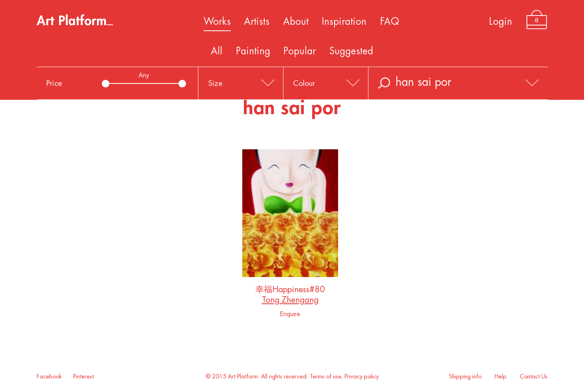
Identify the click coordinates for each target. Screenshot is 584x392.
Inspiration (344, 22)
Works (217, 22)
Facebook (49, 377)
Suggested (351, 51)
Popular (300, 51)
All (217, 51)
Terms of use (326, 377)
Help (501, 377)
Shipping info (465, 377)
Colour (304, 83)
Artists (257, 22)
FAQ (390, 22)
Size (215, 83)
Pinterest (83, 377)
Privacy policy (362, 377)
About (296, 22)
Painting (253, 51)
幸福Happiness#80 (290, 291)
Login (501, 22)
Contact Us (534, 377)
